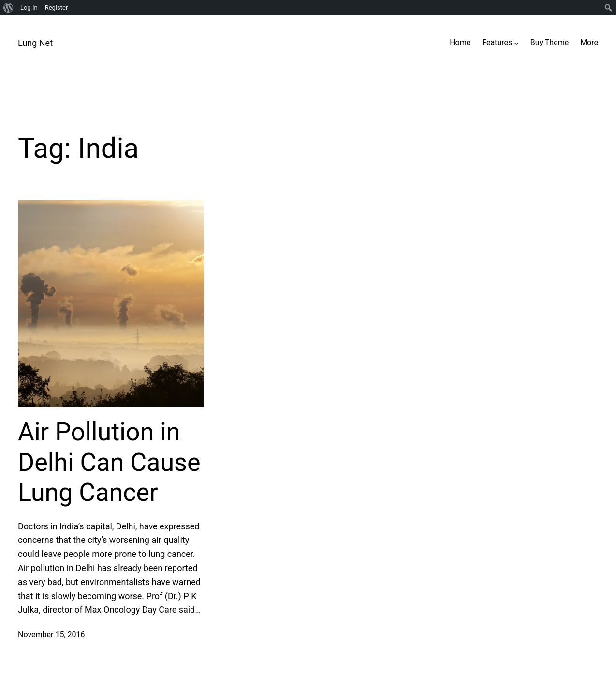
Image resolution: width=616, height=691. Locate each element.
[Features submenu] (516, 43)
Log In (29, 8)
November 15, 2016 (51, 635)
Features (497, 42)
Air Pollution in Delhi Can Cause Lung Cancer (109, 462)
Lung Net (35, 43)
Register (57, 8)
